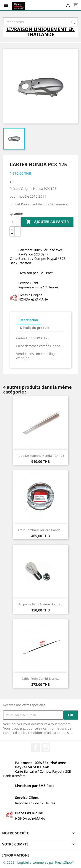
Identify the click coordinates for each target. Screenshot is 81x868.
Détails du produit (35, 328)
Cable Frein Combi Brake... (40, 679)
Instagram (46, 748)
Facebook (35, 748)
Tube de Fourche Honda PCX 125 (41, 456)
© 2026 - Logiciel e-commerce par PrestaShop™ (39, 862)
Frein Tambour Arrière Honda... (40, 530)
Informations (16, 855)
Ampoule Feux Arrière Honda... (41, 604)
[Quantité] (15, 222)
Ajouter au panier (47, 222)
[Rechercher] (40, 22)
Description (29, 320)
